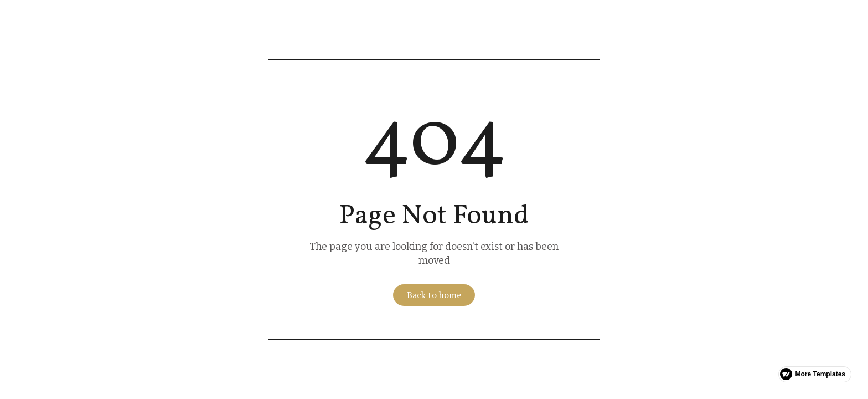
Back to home (434, 295)
